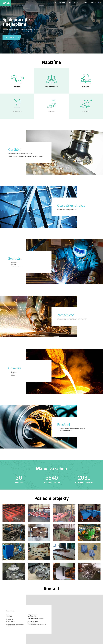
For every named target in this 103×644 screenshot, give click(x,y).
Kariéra (85, 3)
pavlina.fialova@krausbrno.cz (38, 625)
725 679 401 (33, 623)
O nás (69, 3)
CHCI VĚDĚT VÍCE (11, 38)
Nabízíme (62, 3)
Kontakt (93, 3)
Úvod (55, 3)
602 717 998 (33, 617)
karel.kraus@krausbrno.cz (38, 618)
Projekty (77, 3)
